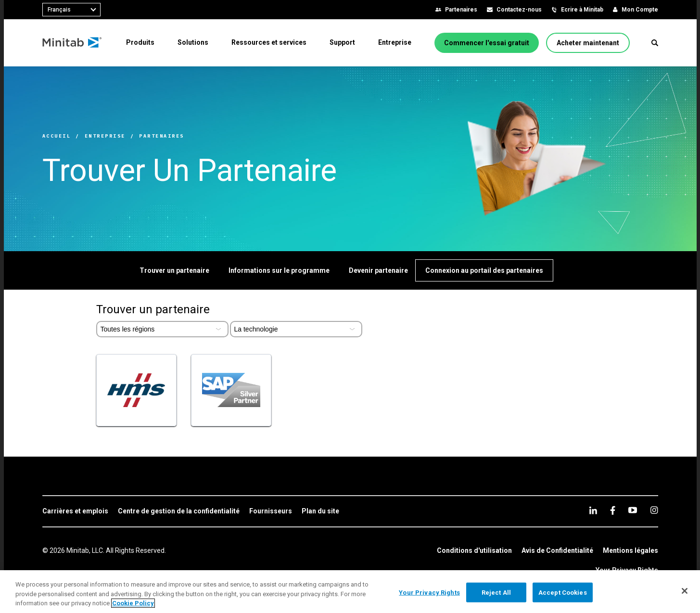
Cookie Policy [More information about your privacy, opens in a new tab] (133, 603)
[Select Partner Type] (296, 329)
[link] (75, 511)
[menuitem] (140, 42)
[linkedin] (593, 510)
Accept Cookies (563, 592)
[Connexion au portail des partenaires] (484, 270)
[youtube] (633, 510)
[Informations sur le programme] (279, 270)
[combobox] (71, 10)
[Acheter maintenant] (588, 43)
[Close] (685, 591)
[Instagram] (654, 510)
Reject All (496, 592)
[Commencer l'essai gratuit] (487, 43)
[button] (655, 43)
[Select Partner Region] (162, 329)
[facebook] (613, 510)
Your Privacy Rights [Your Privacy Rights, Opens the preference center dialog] (429, 592)
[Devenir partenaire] (378, 270)
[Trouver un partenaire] (174, 270)
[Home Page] (72, 43)
